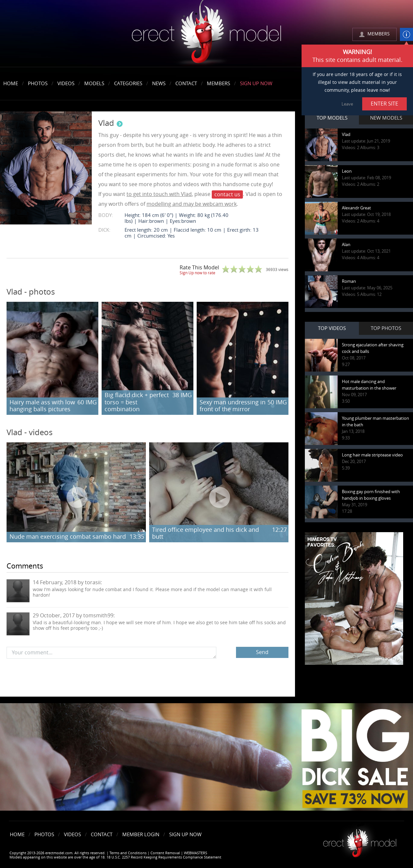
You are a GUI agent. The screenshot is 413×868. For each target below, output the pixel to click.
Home (11, 84)
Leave (347, 104)
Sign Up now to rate (197, 273)
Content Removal (165, 853)
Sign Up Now (256, 84)
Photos (38, 84)
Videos (66, 84)
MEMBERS (379, 34)
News (159, 84)
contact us (227, 194)
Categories (128, 84)
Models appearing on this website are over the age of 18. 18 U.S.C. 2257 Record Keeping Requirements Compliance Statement (115, 857)
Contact (186, 84)
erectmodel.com (206, 34)
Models (94, 84)
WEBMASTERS (196, 853)
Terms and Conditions (128, 853)
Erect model (360, 841)
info (406, 34)
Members (218, 84)
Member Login (141, 835)
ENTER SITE (384, 104)
